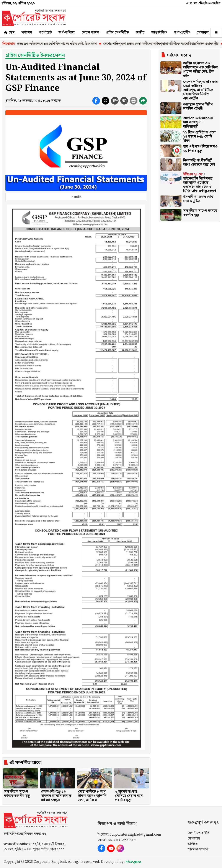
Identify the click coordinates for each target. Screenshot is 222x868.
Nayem (133, 862)
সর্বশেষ (27, 32)
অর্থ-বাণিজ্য (67, 32)
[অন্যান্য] (216, 32)
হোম (9, 32)
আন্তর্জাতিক (159, 32)
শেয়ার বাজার (90, 32)
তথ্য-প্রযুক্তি (182, 32)
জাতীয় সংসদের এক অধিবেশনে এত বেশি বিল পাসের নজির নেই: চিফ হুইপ (53, 44)
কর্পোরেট (45, 32)
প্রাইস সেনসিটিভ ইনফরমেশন (35, 55)
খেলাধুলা (203, 32)
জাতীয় (140, 32)
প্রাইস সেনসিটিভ (117, 32)
